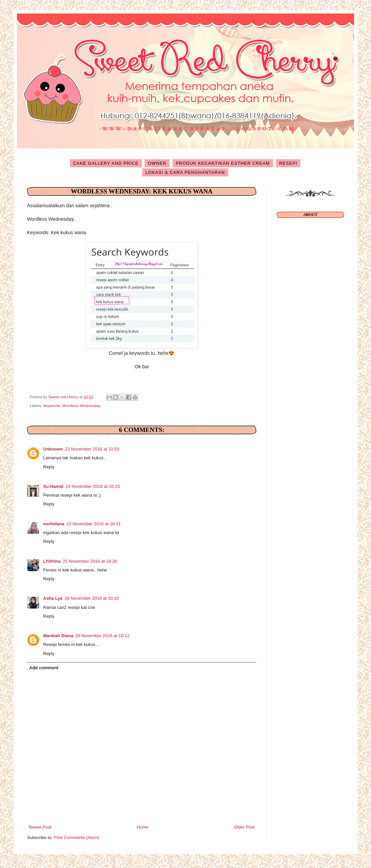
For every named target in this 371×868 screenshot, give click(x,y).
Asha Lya (53, 598)
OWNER (157, 163)
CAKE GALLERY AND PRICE (106, 163)
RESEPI (288, 163)
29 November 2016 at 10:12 (102, 636)
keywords (52, 406)
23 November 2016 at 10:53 (92, 449)
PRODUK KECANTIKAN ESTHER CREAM (223, 163)
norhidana (54, 524)
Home (143, 827)
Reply (49, 467)
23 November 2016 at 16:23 (93, 486)
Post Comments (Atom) (77, 838)
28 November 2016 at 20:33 (92, 598)
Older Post (244, 827)
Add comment (44, 668)
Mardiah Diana (58, 636)
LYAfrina (52, 561)
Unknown (53, 449)
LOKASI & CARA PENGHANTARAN (185, 172)
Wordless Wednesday (81, 406)
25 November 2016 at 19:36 (90, 561)
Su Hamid (53, 486)
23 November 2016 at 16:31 (94, 524)
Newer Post (40, 827)
